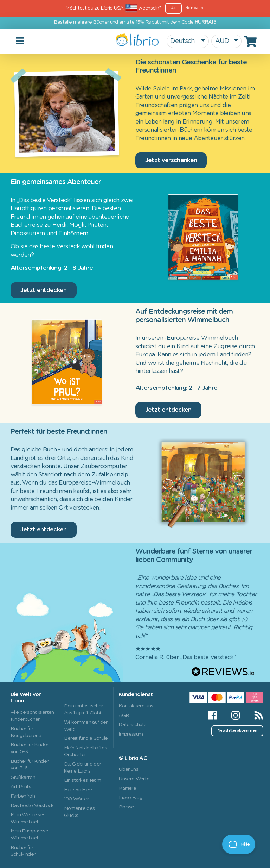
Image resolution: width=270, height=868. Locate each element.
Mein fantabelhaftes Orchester (85, 751)
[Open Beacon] (239, 844)
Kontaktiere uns (136, 706)
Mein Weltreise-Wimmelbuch (28, 818)
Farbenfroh (23, 796)
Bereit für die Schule (86, 738)
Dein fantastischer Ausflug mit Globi (83, 710)
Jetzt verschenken (171, 160)
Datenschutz (133, 725)
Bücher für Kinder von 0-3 (30, 748)
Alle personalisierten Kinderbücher (32, 716)
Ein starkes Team (82, 780)
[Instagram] (236, 716)
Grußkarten (23, 778)
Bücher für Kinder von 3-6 (30, 765)
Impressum (131, 734)
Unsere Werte (134, 779)
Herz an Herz (78, 790)
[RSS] (255, 716)
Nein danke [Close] (195, 8)
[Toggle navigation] (63, 41)
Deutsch (183, 41)
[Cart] (252, 41)
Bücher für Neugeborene (26, 732)
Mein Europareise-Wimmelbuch (30, 835)
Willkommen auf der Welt (86, 726)
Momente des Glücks (79, 812)
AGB (124, 716)
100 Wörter (76, 799)
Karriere (127, 788)
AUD (222, 41)
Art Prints (21, 787)
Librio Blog (131, 798)
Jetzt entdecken (44, 290)
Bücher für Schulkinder (23, 851)
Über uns (128, 769)
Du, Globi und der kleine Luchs (83, 768)
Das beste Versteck (32, 806)
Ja (173, 8)
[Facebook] (212, 716)
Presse (126, 807)
